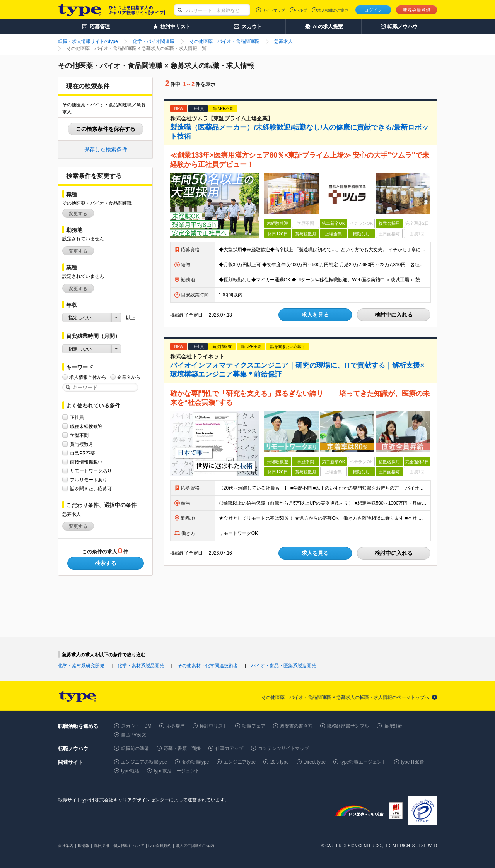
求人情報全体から (88, 377)
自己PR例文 (134, 735)
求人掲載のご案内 (333, 10)
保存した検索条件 (106, 149)
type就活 (130, 771)
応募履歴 (176, 726)
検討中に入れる (394, 315)
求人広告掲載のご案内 (195, 846)
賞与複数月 (82, 444)
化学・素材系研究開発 (81, 666)
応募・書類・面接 (182, 748)
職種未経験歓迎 (86, 426)
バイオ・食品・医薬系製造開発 (283, 666)
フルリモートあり (89, 480)
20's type (280, 762)
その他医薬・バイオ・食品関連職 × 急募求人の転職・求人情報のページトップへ (345, 697)
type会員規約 (160, 846)
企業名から (129, 377)
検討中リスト (213, 726)
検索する (106, 563)
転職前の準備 (135, 748)
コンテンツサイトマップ (283, 748)
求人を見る (315, 315)
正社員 (77, 417)
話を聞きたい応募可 (91, 489)
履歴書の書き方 (296, 726)
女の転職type (195, 762)
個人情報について (129, 846)
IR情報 (84, 846)
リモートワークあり (91, 471)
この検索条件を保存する (106, 129)
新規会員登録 (416, 10)
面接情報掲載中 (86, 462)
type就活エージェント (177, 771)
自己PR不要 (83, 453)
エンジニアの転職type (144, 762)
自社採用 (101, 846)
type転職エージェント (363, 762)
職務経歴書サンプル (348, 726)
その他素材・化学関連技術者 (208, 666)
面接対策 (393, 726)
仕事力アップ (229, 748)
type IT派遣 (413, 762)
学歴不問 (79, 435)
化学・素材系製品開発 (141, 666)
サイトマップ (273, 10)
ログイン (373, 10)
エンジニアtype (240, 762)
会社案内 (66, 846)
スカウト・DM (136, 726)
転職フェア (254, 726)
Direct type (315, 762)
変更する (78, 214)
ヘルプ (301, 10)
